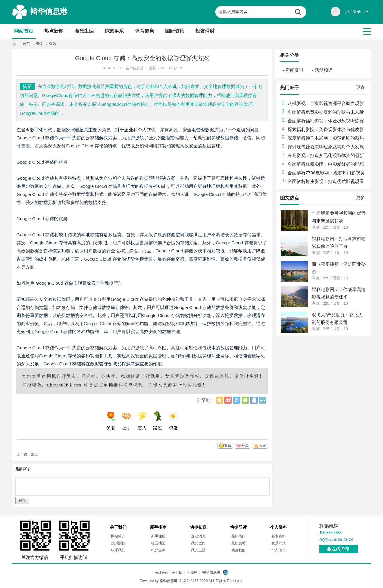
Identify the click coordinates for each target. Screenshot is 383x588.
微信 (245, 400)
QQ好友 (254, 400)
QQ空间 (219, 400)
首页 (14, 44)
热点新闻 (54, 31)
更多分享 (263, 400)
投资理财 (205, 31)
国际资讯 (175, 31)
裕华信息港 (49, 11)
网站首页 (24, 31)
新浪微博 (228, 400)
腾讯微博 (237, 400)
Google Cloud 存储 (35, 348)
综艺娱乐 (114, 31)
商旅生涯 (84, 31)
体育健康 (145, 31)
